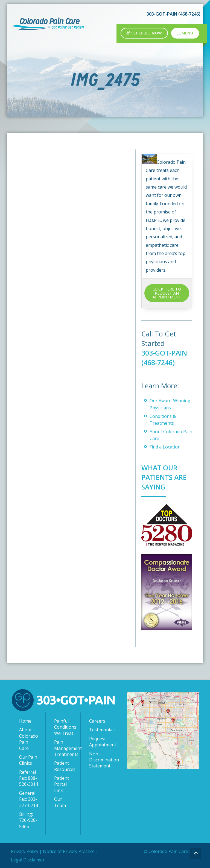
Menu (185, 33)
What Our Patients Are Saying (164, 477)
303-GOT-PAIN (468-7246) (173, 14)
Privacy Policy (25, 851)
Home (25, 721)
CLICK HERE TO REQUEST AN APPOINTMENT (167, 293)
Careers (97, 721)
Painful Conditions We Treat (65, 727)
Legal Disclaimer (28, 860)
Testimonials (100, 730)
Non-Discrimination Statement (100, 760)
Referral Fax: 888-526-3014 (29, 778)
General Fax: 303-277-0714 (29, 799)
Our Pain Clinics (28, 760)
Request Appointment (100, 742)
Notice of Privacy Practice (69, 851)
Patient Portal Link (62, 784)
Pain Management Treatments (65, 748)
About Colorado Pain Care (29, 739)
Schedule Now (144, 33)
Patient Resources (65, 766)
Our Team (60, 802)
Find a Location (165, 447)
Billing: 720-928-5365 (28, 820)
